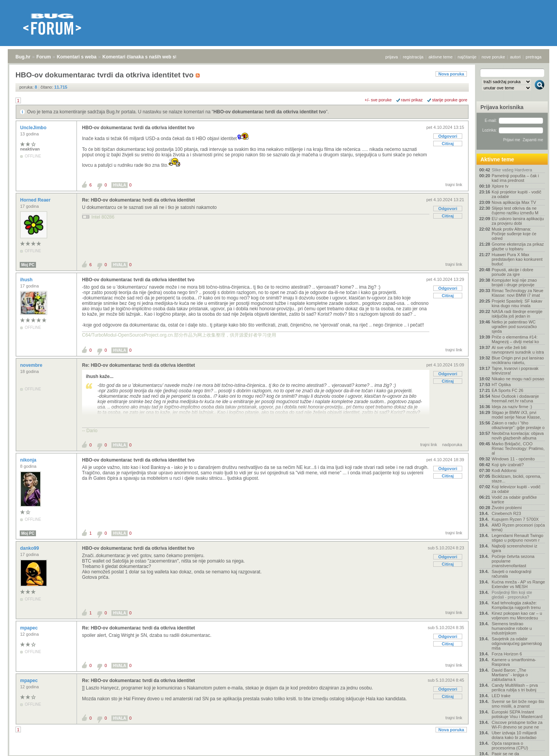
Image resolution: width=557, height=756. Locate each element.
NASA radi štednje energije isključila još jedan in (517, 314)
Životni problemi (507, 508)
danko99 (30, 548)
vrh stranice (536, 745)
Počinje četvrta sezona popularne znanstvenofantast (513, 561)
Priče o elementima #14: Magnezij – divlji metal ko (515, 339)
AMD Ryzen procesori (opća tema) (518, 527)
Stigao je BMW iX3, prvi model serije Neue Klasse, (516, 415)
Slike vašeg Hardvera (512, 170)
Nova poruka (451, 74)
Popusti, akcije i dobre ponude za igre (513, 272)
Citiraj (448, 144)
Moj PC (28, 265)
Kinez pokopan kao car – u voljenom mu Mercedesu (517, 616)
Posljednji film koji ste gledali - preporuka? (512, 595)
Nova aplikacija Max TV (514, 202)
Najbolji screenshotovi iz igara (514, 548)
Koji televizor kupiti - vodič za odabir (516, 489)
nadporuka (452, 445)
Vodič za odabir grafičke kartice (514, 499)
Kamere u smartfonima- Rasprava (514, 662)
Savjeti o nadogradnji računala (512, 574)
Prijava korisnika (502, 107)
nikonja (29, 460)
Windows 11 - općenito (513, 459)
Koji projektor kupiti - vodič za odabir (516, 194)
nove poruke (493, 57)
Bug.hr (23, 57)
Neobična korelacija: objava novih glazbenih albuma (518, 436)
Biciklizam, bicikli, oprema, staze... (516, 479)
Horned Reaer (36, 200)
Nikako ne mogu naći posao (518, 379)
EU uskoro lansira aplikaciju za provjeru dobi (518, 221)
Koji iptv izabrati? (508, 465)
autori (516, 57)
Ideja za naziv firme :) (512, 407)
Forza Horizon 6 (507, 654)
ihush (27, 280)
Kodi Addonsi (504, 470)
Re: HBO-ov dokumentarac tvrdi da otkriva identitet (138, 200)
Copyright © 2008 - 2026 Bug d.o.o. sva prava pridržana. (278, 754)
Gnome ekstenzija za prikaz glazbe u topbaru (518, 246)
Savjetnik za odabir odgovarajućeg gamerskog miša (517, 643)
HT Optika (501, 385)
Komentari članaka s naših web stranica (146, 57)
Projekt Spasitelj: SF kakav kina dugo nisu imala (517, 303)
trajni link (454, 185)
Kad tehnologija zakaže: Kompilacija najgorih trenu (516, 605)
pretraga (534, 57)
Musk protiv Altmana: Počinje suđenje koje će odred (514, 234)
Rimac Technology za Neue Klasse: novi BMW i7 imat (518, 293)
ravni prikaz (412, 100)
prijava (391, 57)
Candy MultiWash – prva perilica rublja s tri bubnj (515, 688)
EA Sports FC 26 (507, 390)
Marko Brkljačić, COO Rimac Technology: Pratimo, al (518, 448)
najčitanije (467, 57)
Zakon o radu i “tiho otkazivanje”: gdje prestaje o (518, 425)
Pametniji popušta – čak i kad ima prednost (515, 178)
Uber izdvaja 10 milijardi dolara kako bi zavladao (514, 735)
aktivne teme (441, 57)
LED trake (501, 696)
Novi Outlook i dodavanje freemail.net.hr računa (515, 399)
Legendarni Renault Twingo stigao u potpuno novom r (518, 538)
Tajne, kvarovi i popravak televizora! (515, 371)
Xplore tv (500, 186)
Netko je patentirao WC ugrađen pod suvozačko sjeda (514, 327)
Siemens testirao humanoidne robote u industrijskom (512, 628)
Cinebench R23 (506, 513)
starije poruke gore (450, 100)
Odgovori (448, 136)
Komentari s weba (77, 57)
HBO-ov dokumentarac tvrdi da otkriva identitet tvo (270, 112)
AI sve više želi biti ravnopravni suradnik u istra (518, 350)
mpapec (30, 628)
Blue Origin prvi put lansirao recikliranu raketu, (518, 360)
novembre (32, 365)
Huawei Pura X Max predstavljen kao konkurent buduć (517, 259)
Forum (44, 57)
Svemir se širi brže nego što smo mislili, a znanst (518, 704)
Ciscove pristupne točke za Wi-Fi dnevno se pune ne (517, 725)
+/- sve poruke (378, 100)
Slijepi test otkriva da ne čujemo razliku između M (515, 210)
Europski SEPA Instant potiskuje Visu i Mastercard (517, 714)
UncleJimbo (34, 128)
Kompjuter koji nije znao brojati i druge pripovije (514, 282)
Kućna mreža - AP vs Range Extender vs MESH (518, 584)
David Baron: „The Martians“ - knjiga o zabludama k (510, 675)
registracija (413, 57)
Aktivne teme (497, 159)
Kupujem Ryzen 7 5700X (515, 519)
